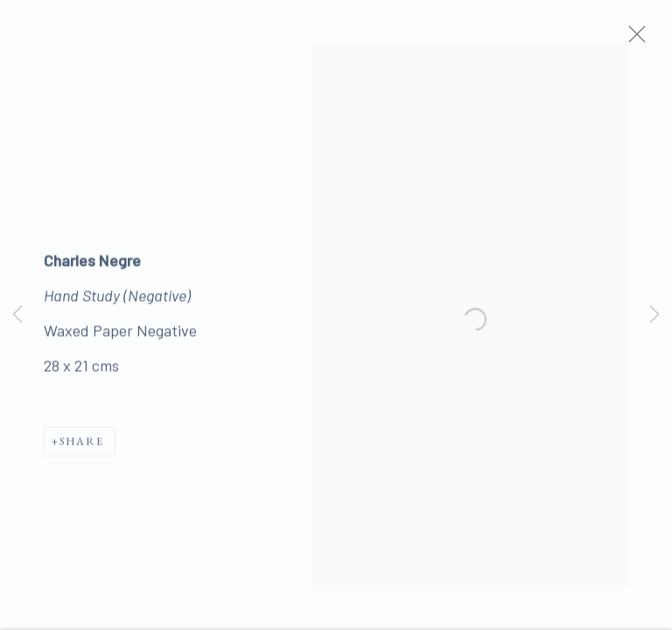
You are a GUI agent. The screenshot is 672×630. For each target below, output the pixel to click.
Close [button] (642, 39)
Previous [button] (17, 315)
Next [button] (654, 315)
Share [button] (82, 447)
